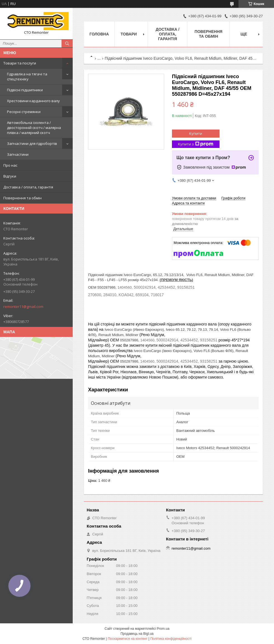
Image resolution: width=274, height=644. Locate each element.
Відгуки (10, 176)
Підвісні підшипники (25, 90)
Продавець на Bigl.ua (137, 634)
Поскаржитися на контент (127, 639)
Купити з (196, 144)
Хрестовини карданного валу (33, 101)
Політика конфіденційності (171, 639)
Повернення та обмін (23, 198)
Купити (196, 133)
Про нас (10, 165)
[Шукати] (67, 44)
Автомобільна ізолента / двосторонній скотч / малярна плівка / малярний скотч (34, 128)
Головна (99, 34)
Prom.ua (163, 629)
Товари (129, 34)
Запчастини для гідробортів (32, 143)
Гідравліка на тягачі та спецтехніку (27, 76)
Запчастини (18, 154)
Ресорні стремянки (24, 112)
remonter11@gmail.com (23, 307)
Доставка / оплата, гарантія (28, 187)
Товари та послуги (20, 63)
